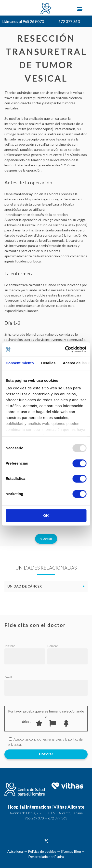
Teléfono (10, 646)
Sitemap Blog (71, 851)
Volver (46, 539)
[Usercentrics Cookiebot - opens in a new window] (66, 349)
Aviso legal (15, 851)
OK (46, 515)
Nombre (53, 646)
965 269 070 (34, 818)
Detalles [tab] (48, 363)
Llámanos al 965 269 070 (23, 21)
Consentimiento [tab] (20, 363)
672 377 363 (69, 21)
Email (8, 677)
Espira (59, 857)
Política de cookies (42, 851)
